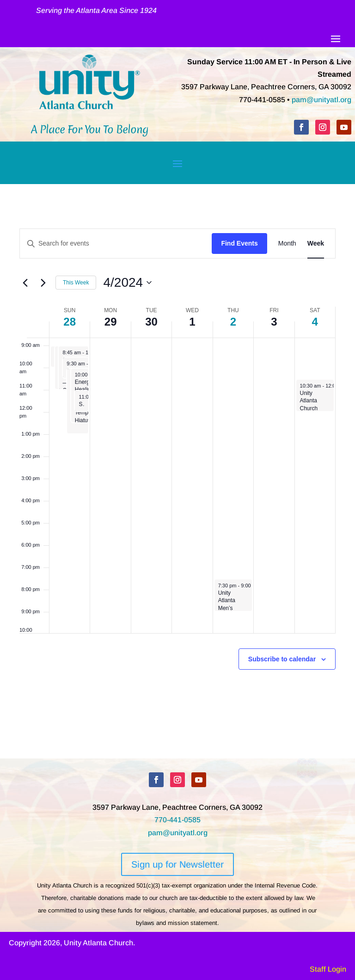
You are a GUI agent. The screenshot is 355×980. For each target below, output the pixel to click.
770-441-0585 (177, 820)
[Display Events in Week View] (316, 243)
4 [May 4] (315, 322)
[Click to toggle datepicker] (127, 283)
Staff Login (328, 969)
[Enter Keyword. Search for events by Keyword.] (116, 243)
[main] (177, 471)
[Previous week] (25, 283)
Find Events (239, 243)
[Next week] (43, 283)
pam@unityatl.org (321, 100)
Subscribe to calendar (282, 659)
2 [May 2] (233, 322)
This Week (76, 283)
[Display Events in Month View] (287, 243)
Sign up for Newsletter (177, 864)
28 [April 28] (70, 322)
